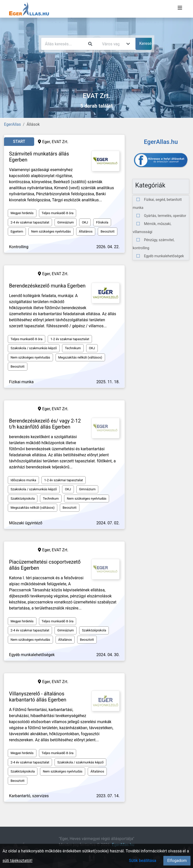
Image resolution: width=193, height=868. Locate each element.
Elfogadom (177, 861)
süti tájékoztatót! (17, 861)
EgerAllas (12, 124)
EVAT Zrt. (60, 142)
